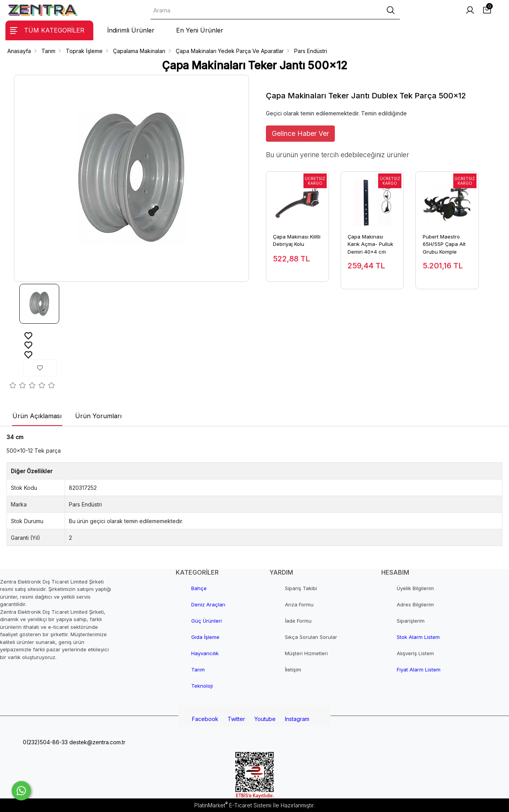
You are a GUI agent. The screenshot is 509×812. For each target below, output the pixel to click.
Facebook (205, 719)
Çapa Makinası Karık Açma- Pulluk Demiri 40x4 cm (370, 244)
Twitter (236, 719)
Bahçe (199, 588)
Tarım (198, 670)
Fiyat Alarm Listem (419, 670)
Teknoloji (202, 686)
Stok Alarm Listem (418, 637)
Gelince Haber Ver (300, 133)
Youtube (265, 719)
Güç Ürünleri (207, 621)
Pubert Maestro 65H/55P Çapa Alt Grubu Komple (444, 244)
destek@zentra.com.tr (97, 742)
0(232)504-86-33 (45, 742)
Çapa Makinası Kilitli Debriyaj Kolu (297, 240)
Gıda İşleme (205, 637)
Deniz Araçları (208, 604)
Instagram (297, 719)
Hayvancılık (205, 653)
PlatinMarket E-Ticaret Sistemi (233, 805)
